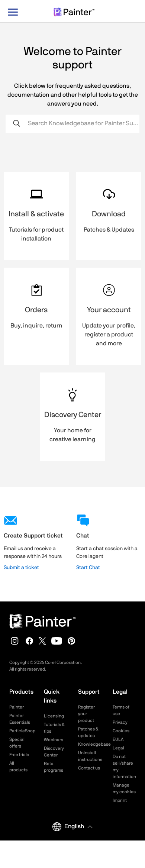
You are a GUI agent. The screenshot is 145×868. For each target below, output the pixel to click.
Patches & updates (88, 732)
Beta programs (54, 767)
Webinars (54, 740)
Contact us (89, 768)
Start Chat (88, 568)
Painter (17, 707)
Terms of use (121, 710)
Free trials (19, 755)
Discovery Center (54, 752)
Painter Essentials (20, 719)
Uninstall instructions (90, 756)
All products (18, 767)
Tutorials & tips (54, 728)
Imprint (120, 800)
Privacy (120, 722)
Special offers (17, 743)
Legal (118, 748)
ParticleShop (21, 731)
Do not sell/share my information (124, 767)
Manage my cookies (124, 788)
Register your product (86, 714)
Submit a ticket (21, 568)
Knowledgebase (90, 744)
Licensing (54, 716)
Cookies (121, 731)
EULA (118, 739)
